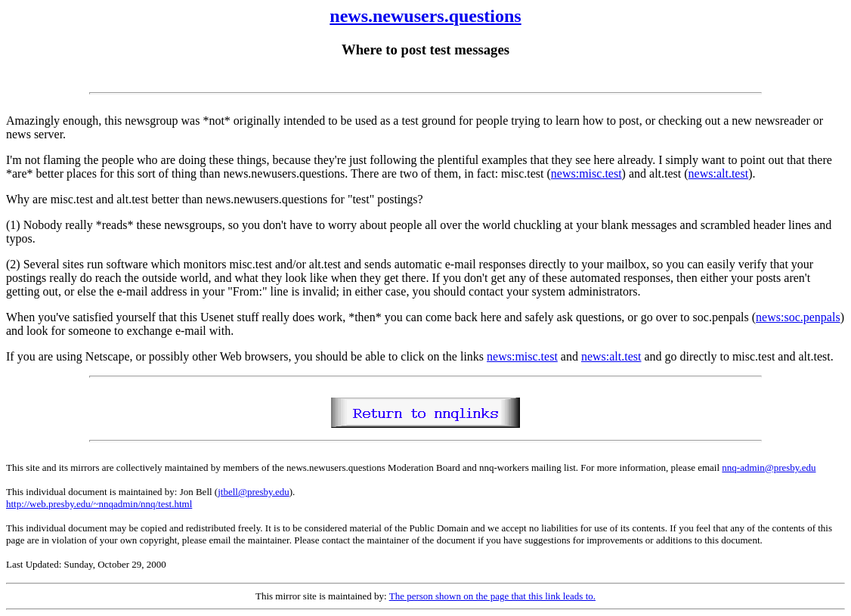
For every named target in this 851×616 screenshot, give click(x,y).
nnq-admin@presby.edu (769, 467)
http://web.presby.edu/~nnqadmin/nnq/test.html (99, 504)
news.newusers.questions (425, 16)
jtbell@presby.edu (254, 492)
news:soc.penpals (798, 317)
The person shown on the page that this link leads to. (492, 596)
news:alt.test (719, 173)
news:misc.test (586, 173)
